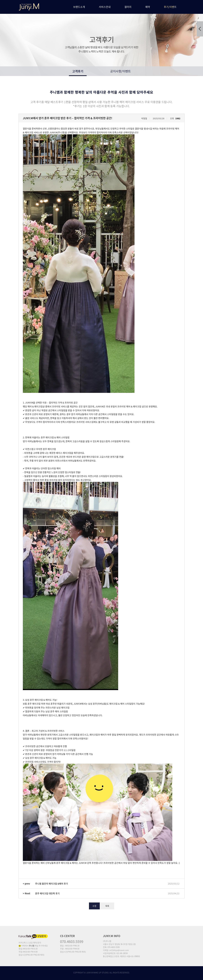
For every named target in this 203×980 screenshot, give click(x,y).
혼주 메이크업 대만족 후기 (47, 893)
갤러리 (128, 7)
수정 (94, 906)
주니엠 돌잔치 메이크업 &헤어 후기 (52, 884)
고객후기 (78, 71)
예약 (148, 7)
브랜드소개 (79, 7)
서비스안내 (105, 7)
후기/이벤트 (170, 7)
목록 (107, 906)
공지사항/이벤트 (120, 72)
